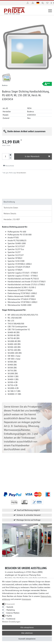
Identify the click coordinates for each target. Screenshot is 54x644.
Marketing (11, 610)
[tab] (27, 200)
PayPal (9, 616)
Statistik (10, 607)
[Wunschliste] (47, 3)
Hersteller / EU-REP (12, 218)
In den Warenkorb (37, 155)
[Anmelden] (28, 3)
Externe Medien (13, 613)
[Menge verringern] (10, 156)
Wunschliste (9, 164)
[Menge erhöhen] (10, 153)
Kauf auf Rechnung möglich (28, 508)
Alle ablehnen (27, 633)
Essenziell (11, 604)
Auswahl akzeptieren (27, 639)
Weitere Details (10, 212)
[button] (6, 539)
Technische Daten (11, 206)
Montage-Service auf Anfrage (28, 518)
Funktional (11, 619)
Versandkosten (21, 171)
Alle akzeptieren (27, 627)
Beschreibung (9, 200)
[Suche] (43, 3)
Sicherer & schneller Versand (28, 513)
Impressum (26, 599)
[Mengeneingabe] (5, 155)
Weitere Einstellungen (11, 622)
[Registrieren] (33, 3)
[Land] (38, 3)
